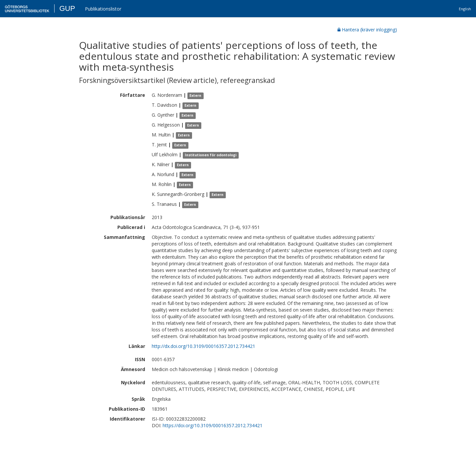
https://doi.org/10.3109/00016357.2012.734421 (213, 425)
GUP (67, 8)
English (465, 9)
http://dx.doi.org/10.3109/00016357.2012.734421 (203, 346)
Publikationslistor (103, 9)
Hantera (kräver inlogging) (367, 30)
